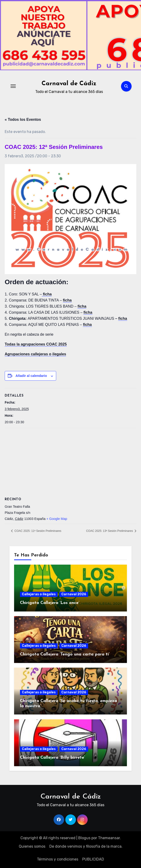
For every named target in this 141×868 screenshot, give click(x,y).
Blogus (84, 838)
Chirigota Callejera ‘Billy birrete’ (53, 758)
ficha (123, 318)
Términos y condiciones (58, 859)
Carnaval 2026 (74, 594)
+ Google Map (57, 519)
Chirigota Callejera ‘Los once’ (50, 603)
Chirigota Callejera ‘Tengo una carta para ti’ (65, 654)
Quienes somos (32, 846)
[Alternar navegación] (13, 86)
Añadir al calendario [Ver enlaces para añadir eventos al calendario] (31, 376)
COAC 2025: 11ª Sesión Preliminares (37, 531)
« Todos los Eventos (23, 120)
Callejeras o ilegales (39, 594)
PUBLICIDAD (93, 859)
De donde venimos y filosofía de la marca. (86, 846)
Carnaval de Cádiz (69, 84)
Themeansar (109, 838)
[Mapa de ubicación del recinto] (70, 462)
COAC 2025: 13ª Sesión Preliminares (110, 531)
